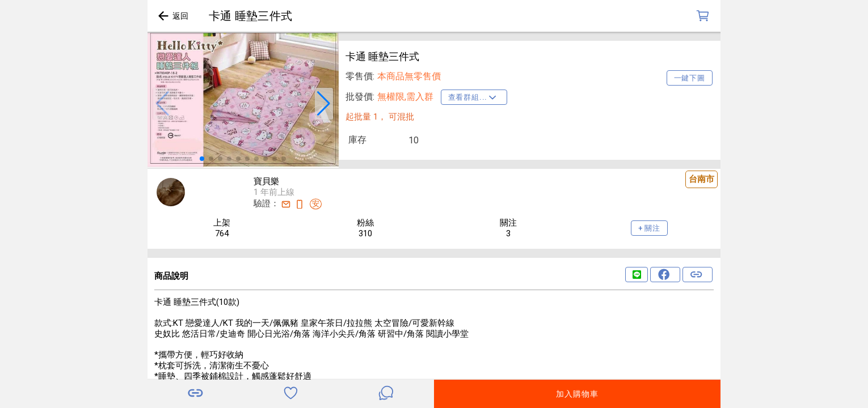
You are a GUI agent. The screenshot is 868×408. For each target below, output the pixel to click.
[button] (162, 104)
